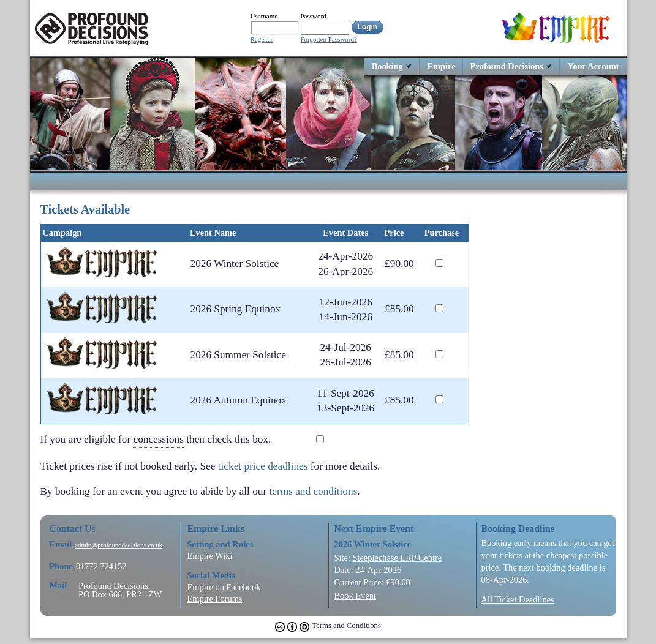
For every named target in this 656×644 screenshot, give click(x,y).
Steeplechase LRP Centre (397, 558)
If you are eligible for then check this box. (165, 440)
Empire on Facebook (224, 587)
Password (314, 16)
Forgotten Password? (329, 39)
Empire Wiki (210, 556)
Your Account (593, 66)
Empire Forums (215, 599)
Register (262, 39)
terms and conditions (314, 491)
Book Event (355, 596)
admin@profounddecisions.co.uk (119, 545)
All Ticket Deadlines (518, 599)
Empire (441, 66)
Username (264, 16)
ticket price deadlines (263, 466)
